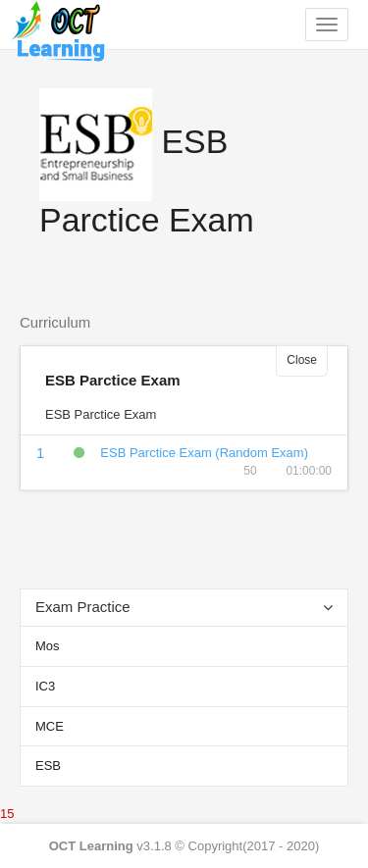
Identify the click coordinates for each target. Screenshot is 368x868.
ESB (48, 766)
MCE (50, 726)
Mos (48, 646)
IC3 (45, 686)
